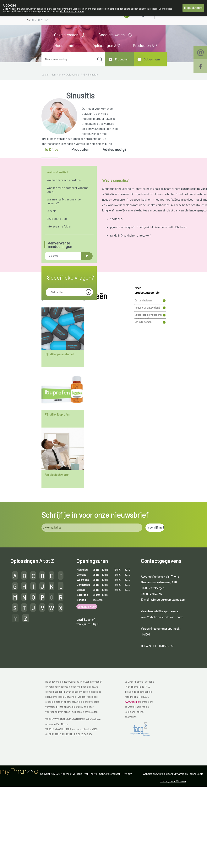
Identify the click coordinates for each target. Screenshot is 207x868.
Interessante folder (59, 226)
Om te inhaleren (143, 375)
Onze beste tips (57, 218)
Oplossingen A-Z (106, 45)
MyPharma (178, 848)
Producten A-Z (145, 45)
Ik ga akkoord (193, 8)
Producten (122, 59)
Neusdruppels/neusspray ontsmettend (148, 390)
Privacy (127, 848)
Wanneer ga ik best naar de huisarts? (64, 201)
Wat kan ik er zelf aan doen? (64, 180)
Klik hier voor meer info (72, 12)
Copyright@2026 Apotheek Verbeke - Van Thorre (68, 848)
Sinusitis (93, 74)
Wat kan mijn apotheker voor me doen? (68, 190)
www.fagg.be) (132, 776)
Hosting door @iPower (173, 856)
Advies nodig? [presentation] (114, 149)
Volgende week (87, 681)
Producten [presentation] (80, 149)
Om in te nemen (143, 396)
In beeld (52, 211)
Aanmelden (177, 13)
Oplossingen (152, 59)
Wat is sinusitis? (57, 172)
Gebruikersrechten (110, 848)
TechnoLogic (196, 848)
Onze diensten (66, 35)
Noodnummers (67, 45)
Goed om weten (112, 35)
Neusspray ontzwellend (147, 382)
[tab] (53, 153)
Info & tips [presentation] (50, 149)
